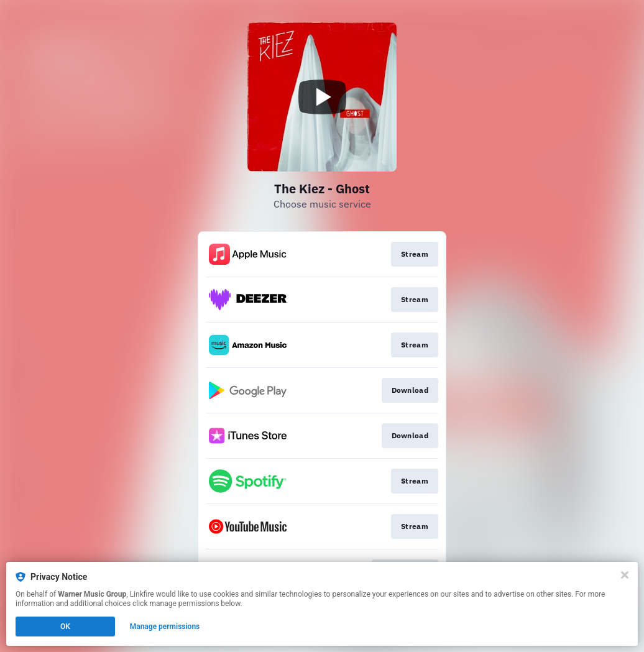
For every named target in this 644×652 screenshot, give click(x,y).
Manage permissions (165, 627)
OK (65, 627)
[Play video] (322, 97)
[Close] (625, 575)
